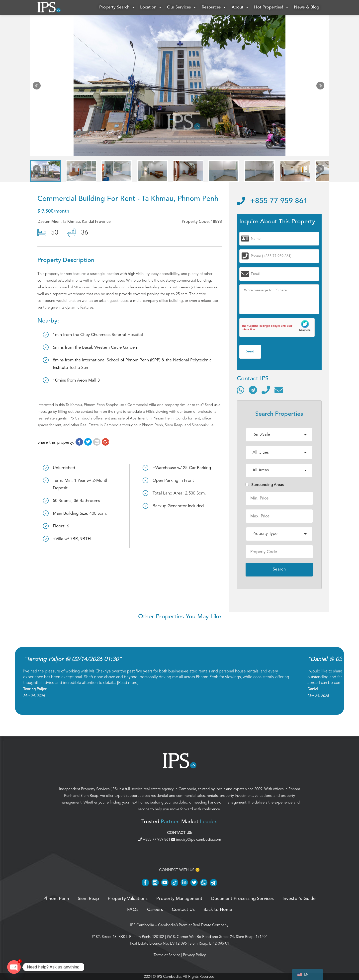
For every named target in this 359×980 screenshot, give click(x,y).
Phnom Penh (56, 899)
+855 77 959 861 (272, 201)
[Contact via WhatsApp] (241, 390)
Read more (128, 683)
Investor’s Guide (299, 899)
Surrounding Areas (265, 485)
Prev (38, 87)
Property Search (117, 7)
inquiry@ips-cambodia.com (196, 839)
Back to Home (218, 910)
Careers (155, 910)
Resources (214, 7)
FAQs (133, 910)
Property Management (179, 899)
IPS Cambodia (142, 925)
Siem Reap (89, 796)
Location (151, 7)
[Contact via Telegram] (253, 390)
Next (321, 87)
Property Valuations (128, 899)
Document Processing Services (242, 899)
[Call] (266, 390)
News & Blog (307, 7)
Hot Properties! (271, 7)
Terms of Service (167, 955)
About (240, 7)
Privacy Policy (194, 955)
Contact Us (183, 910)
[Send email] (279, 390)
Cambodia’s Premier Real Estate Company (193, 925)
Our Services (182, 7)
